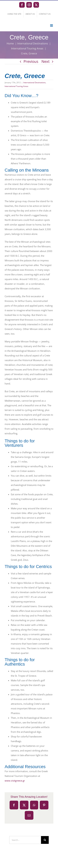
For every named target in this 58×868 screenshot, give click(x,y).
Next (46, 61)
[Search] (45, 840)
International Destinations (34, 83)
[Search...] (25, 840)
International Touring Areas (16, 86)
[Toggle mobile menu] (52, 25)
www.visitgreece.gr (15, 781)
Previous (31, 61)
